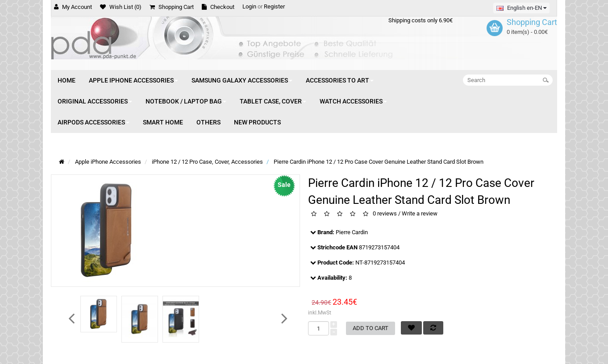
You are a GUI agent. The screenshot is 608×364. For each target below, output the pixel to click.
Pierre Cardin (352, 232)
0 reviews (385, 214)
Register (274, 6)
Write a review (420, 214)
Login (249, 6)
